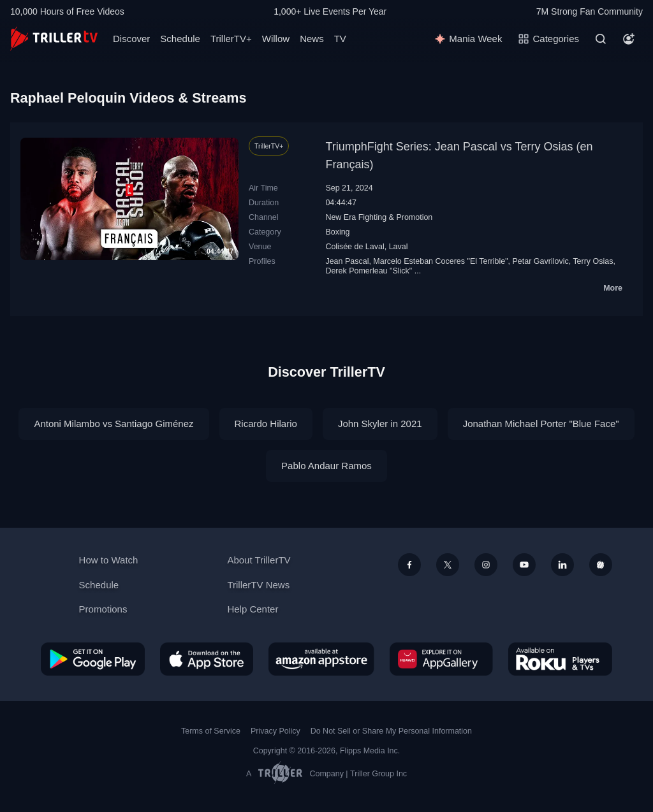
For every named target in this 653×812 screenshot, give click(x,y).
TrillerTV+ (231, 39)
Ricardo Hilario (266, 424)
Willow (276, 39)
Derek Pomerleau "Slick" (369, 271)
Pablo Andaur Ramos (326, 466)
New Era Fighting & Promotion (379, 217)
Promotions (103, 609)
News (312, 39)
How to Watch (109, 560)
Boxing (337, 232)
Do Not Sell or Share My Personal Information (391, 731)
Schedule (180, 39)
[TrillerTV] (54, 39)
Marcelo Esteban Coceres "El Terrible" (440, 261)
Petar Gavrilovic (541, 261)
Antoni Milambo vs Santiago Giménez (114, 424)
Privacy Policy (275, 731)
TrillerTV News (258, 585)
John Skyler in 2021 (380, 424)
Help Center (253, 609)
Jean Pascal (347, 261)
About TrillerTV (259, 560)
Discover (131, 39)
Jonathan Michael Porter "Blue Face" (541, 424)
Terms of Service (211, 731)
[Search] (601, 39)
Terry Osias (593, 261)
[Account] (629, 39)
